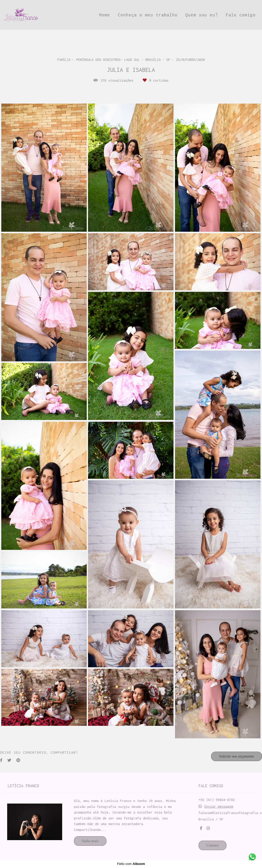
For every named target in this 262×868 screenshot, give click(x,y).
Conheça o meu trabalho (148, 15)
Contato (213, 845)
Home (105, 15)
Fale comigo (241, 15)
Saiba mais (90, 841)
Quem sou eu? (202, 15)
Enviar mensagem (219, 806)
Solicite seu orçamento (237, 756)
